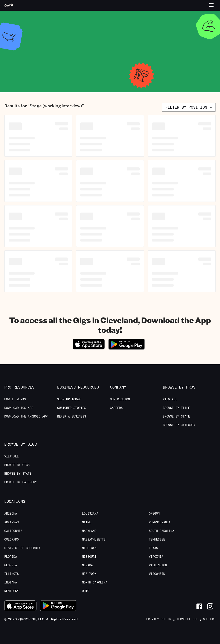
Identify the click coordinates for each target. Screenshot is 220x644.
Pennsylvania (160, 522)
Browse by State (176, 416)
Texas (153, 548)
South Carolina (162, 531)
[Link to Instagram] (210, 606)
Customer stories (72, 408)
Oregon (154, 513)
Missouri (89, 557)
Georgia (11, 565)
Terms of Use (187, 619)
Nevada (87, 565)
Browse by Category (179, 425)
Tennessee (157, 539)
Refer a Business (72, 416)
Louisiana (90, 513)
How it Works (15, 399)
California (13, 531)
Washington (158, 565)
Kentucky (11, 591)
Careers (116, 408)
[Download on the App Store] (89, 348)
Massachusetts (94, 539)
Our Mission (120, 399)
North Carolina (95, 582)
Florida (11, 557)
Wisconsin (157, 574)
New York (89, 574)
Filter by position (189, 107)
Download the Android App (26, 416)
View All (170, 399)
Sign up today (69, 399)
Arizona (11, 513)
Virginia (156, 557)
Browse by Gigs (17, 465)
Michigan (89, 548)
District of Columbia (22, 548)
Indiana (11, 582)
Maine (87, 522)
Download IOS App (19, 408)
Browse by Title (176, 408)
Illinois (11, 574)
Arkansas (11, 522)
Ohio (86, 591)
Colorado (11, 539)
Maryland (89, 531)
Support (209, 619)
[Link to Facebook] (199, 606)
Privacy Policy (159, 619)
